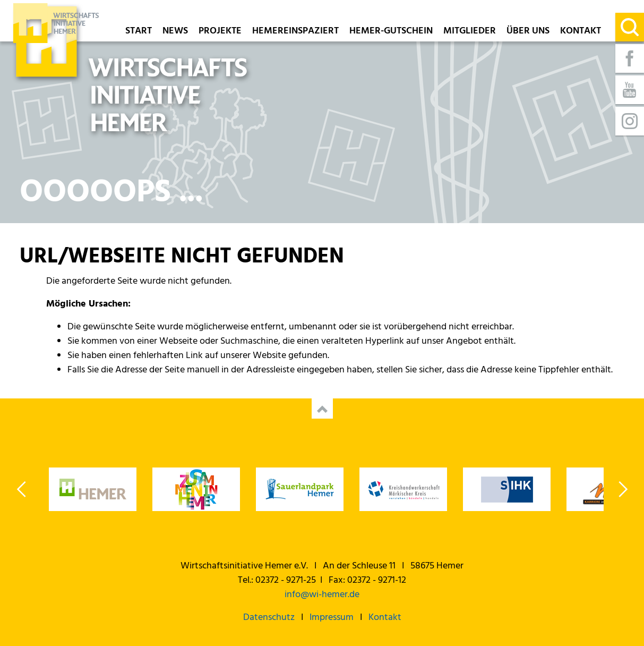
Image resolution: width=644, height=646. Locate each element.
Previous (22, 489)
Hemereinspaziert (295, 32)
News (175, 32)
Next (622, 489)
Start (139, 32)
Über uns (528, 32)
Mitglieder (470, 32)
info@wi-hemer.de (322, 595)
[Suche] (630, 27)
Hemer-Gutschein (391, 32)
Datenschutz (269, 618)
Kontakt (581, 32)
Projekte (220, 32)
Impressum (332, 618)
